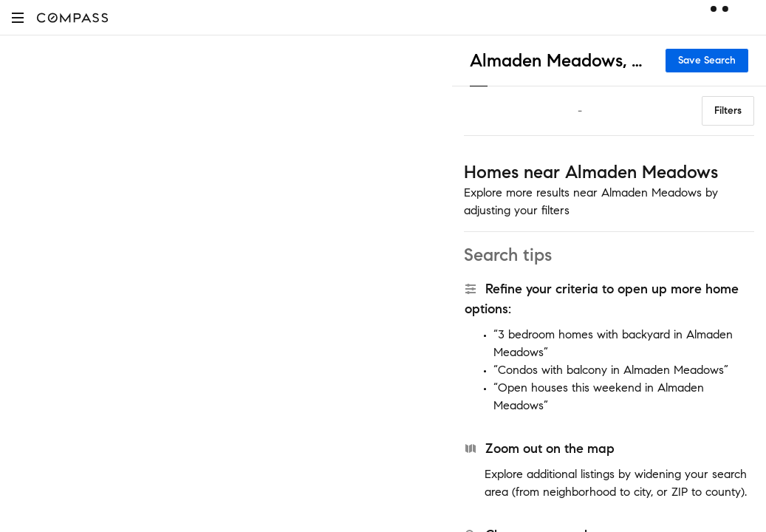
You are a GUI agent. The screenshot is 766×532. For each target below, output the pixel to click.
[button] (18, 17)
